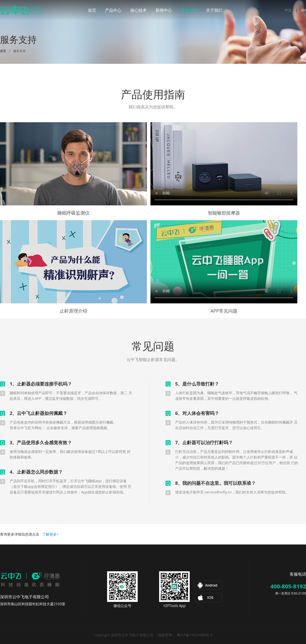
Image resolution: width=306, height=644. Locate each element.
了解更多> (50, 534)
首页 (92, 10)
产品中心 (113, 10)
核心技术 (138, 10)
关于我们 (214, 10)
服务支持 (189, 10)
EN (304, 10)
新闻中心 (164, 10)
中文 (288, 10)
